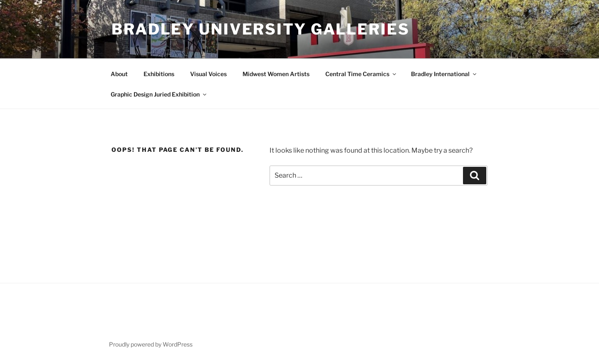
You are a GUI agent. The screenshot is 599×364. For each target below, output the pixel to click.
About (119, 74)
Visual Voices (208, 74)
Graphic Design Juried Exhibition (159, 94)
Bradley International (444, 74)
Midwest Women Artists (276, 74)
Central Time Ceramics (361, 74)
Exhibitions (159, 74)
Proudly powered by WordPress (151, 344)
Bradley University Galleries (261, 29)
